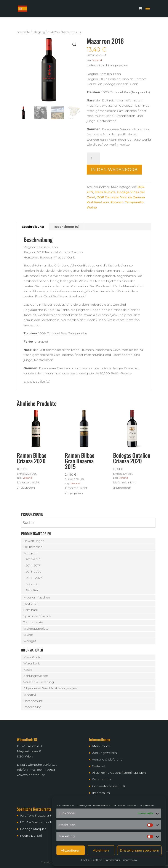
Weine (92, 207)
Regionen (31, 603)
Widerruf (30, 695)
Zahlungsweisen (36, 676)
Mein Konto (32, 657)
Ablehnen (101, 850)
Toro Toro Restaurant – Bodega (43, 815)
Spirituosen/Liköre (37, 616)
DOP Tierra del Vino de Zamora (121, 197)
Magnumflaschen (37, 597)
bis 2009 (32, 584)
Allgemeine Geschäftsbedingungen (50, 688)
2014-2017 (54, 32)
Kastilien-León (98, 202)
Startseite (23, 32)
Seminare (31, 610)
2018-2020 (34, 571)
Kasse (28, 670)
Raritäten (32, 590)
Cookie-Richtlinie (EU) (108, 786)
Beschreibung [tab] (33, 227)
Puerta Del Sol (31, 836)
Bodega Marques (33, 829)
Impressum (130, 860)
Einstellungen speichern (139, 850)
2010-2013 (33, 559)
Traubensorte (33, 622)
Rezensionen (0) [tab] (66, 227)
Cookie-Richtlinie (92, 860)
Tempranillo (134, 202)
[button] (74, 45)
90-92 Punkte (105, 192)
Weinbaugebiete (36, 629)
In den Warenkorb (114, 170)
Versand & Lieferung (39, 682)
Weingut (30, 641)
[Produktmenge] (93, 159)
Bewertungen (34, 541)
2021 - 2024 (34, 578)
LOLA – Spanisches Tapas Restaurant (48, 822)
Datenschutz (112, 860)
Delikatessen (33, 547)
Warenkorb (32, 663)
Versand (97, 60)
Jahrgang (39, 32)
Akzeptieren (71, 850)
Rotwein (117, 202)
